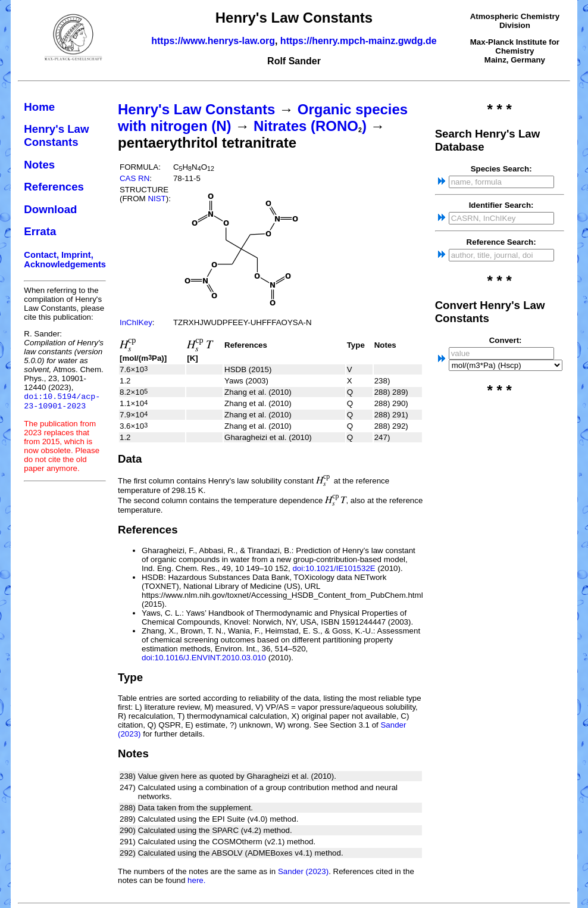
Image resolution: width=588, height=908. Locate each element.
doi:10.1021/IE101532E (334, 568)
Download (50, 209)
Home (39, 107)
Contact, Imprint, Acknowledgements (65, 260)
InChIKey (136, 322)
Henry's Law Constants (56, 135)
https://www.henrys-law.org (213, 41)
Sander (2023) (303, 871)
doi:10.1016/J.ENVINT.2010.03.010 (204, 658)
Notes (39, 165)
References (54, 187)
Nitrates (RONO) (310, 126)
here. (196, 880)
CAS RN (135, 178)
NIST (157, 199)
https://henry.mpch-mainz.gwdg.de (359, 41)
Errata (40, 231)
